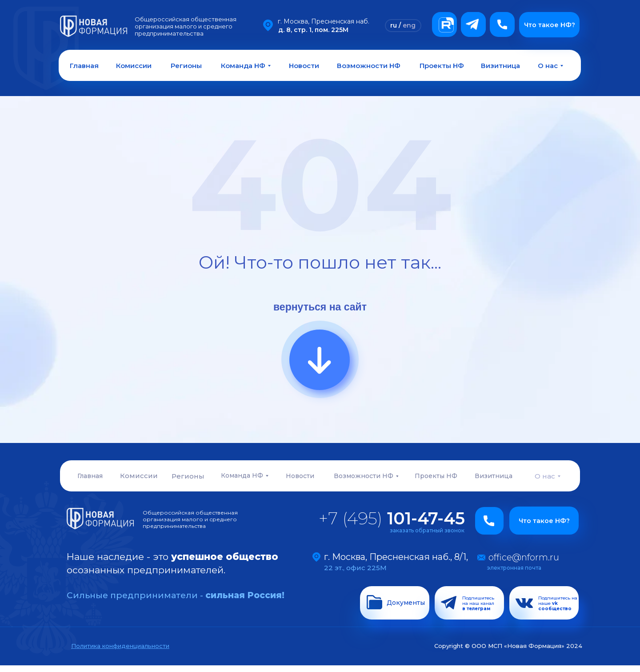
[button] (502, 24)
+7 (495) (392, 518)
